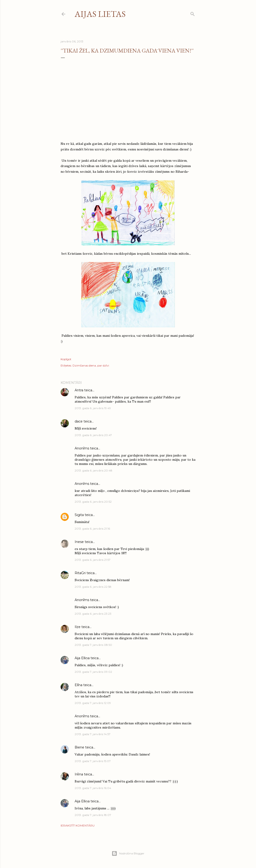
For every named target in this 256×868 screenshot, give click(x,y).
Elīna (79, 685)
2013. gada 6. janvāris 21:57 (93, 560)
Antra (79, 390)
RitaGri (80, 573)
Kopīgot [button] (66, 359)
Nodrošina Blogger (128, 853)
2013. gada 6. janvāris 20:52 (93, 502)
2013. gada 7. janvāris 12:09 (93, 703)
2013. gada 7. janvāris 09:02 (93, 672)
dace (79, 421)
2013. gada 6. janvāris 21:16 (92, 529)
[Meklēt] (193, 13)
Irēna (79, 774)
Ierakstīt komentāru (78, 825)
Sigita (79, 515)
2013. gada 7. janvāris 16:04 (93, 788)
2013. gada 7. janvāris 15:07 (93, 761)
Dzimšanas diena (84, 365)
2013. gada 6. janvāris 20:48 (93, 470)
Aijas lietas (100, 14)
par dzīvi (103, 365)
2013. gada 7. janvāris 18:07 (93, 815)
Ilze (78, 627)
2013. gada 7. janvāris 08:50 (93, 645)
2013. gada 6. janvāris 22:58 (93, 587)
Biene (79, 747)
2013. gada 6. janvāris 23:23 (93, 614)
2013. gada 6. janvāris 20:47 (93, 435)
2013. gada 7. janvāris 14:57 (93, 734)
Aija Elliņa (82, 658)
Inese (79, 542)
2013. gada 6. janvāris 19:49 (93, 408)
